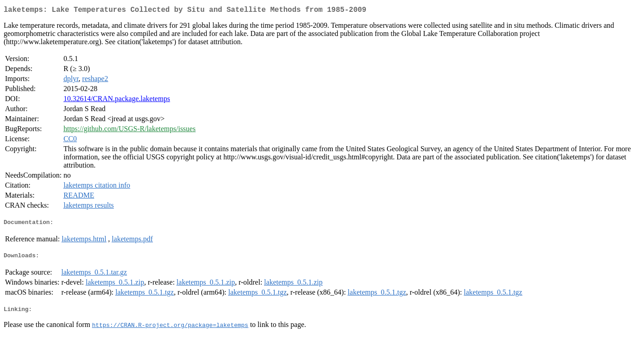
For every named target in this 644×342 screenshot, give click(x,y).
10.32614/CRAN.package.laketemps (117, 100)
